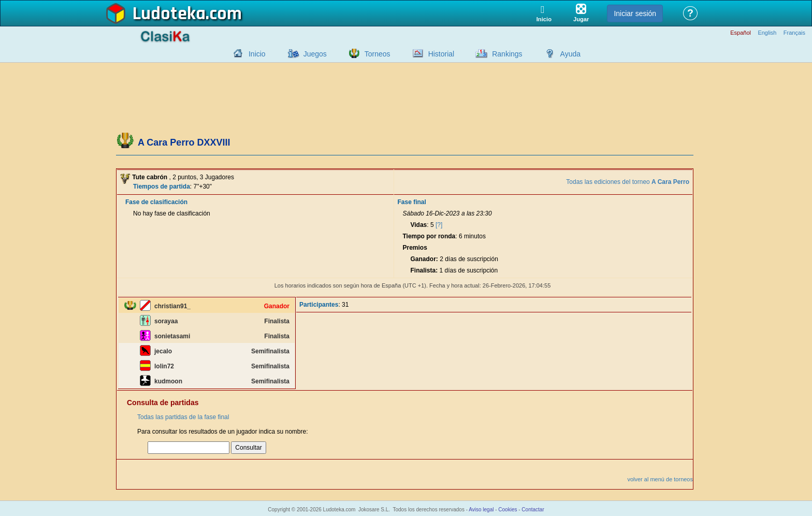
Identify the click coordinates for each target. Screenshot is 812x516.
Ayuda (570, 54)
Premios (415, 248)
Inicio (257, 54)
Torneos (378, 54)
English (767, 33)
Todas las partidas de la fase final (183, 417)
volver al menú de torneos (660, 479)
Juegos (315, 54)
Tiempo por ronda (429, 236)
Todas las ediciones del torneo (628, 182)
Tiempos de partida (162, 187)
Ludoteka (169, 14)
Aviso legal (481, 510)
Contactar (533, 510)
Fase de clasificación (156, 202)
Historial (441, 54)
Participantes (319, 305)
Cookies (508, 510)
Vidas (418, 225)
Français (794, 33)
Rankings (507, 54)
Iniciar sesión (635, 13)
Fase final (411, 202)
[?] (439, 225)
